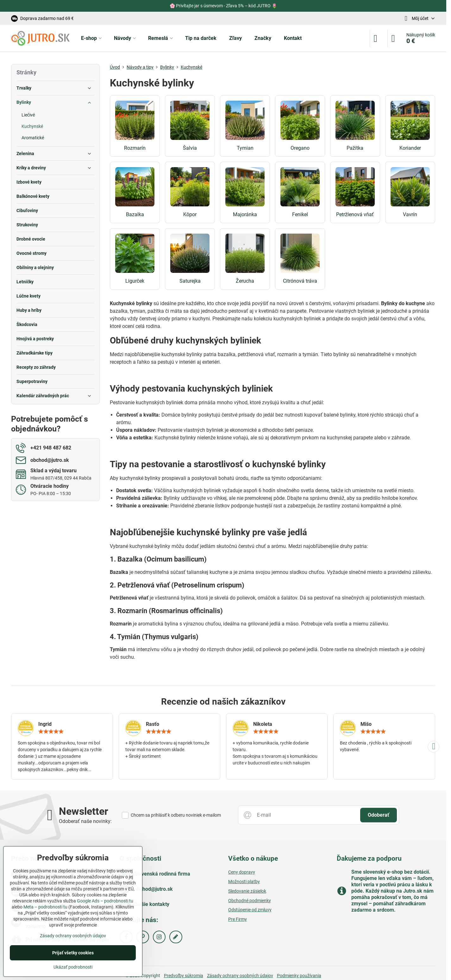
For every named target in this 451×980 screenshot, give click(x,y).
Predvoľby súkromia (184, 976)
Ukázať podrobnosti (73, 967)
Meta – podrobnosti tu (45, 907)
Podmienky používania (299, 976)
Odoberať (379, 815)
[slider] (51, 732)
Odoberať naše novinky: (85, 821)
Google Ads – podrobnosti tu (105, 901)
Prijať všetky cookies (73, 953)
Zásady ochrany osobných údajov (240, 976)
